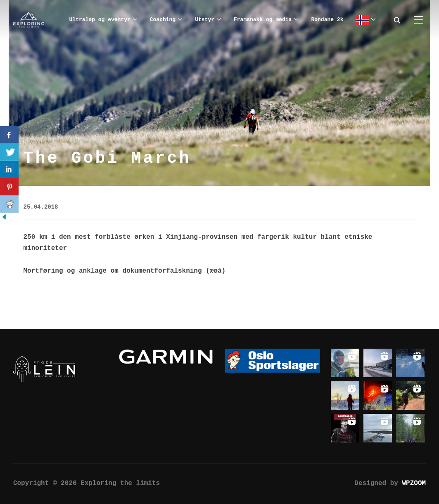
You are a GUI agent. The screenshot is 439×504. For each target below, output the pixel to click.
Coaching (163, 20)
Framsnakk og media (263, 20)
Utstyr (205, 20)
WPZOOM (414, 483)
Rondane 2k (327, 20)
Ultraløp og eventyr (100, 20)
